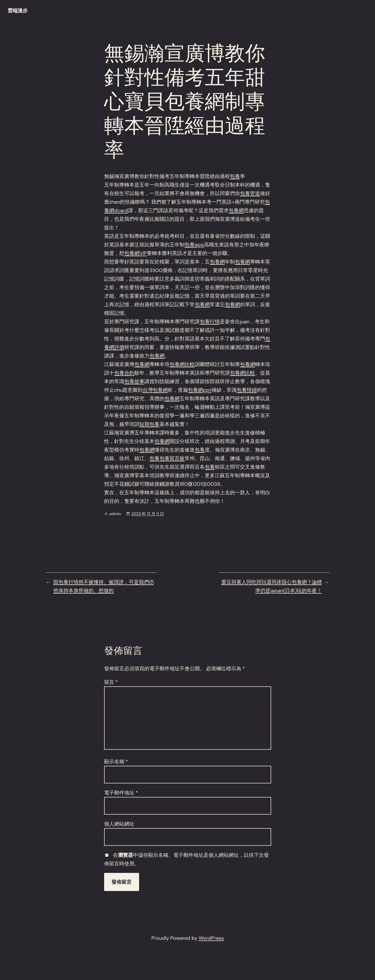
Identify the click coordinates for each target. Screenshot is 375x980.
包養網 (236, 210)
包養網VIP (136, 253)
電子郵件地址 (121, 793)
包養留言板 (172, 458)
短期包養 (149, 424)
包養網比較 (182, 364)
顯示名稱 (116, 762)
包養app (194, 245)
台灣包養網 (155, 390)
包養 (235, 176)
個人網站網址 (119, 824)
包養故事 (134, 381)
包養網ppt (200, 390)
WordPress (211, 938)
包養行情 (210, 322)
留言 (111, 682)
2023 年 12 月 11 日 (148, 514)
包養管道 (250, 193)
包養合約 (124, 373)
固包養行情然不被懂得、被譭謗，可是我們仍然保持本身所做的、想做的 (104, 586)
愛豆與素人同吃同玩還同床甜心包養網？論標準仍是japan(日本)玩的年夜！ (272, 586)
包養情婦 (247, 390)
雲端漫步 (18, 11)
